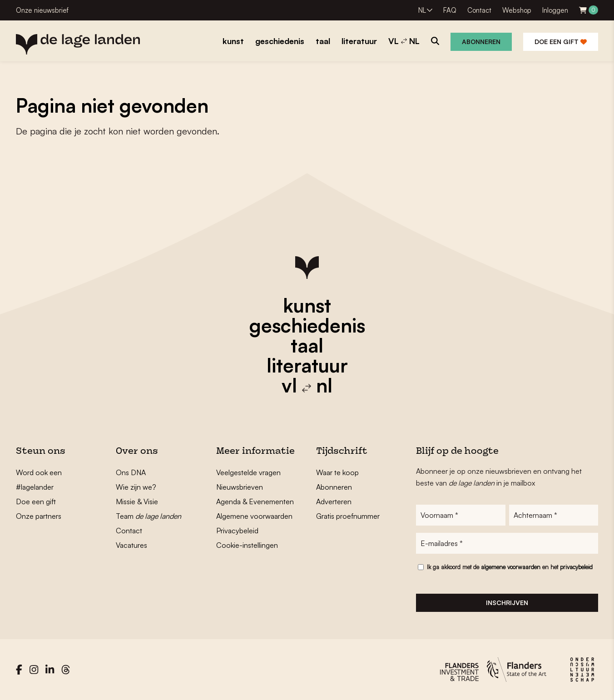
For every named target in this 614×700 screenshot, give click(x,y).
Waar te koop (337, 472)
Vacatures (131, 545)
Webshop (517, 10)
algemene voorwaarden (511, 567)
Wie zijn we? (136, 487)
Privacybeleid (237, 531)
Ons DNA (131, 472)
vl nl (307, 385)
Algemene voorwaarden (254, 516)
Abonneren (481, 42)
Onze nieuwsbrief (42, 10)
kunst (307, 305)
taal (307, 345)
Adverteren (334, 501)
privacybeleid (576, 567)
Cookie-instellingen (247, 545)
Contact (479, 10)
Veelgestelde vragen (248, 472)
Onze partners (39, 516)
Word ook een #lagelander (39, 480)
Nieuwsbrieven (240, 487)
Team (149, 516)
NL (422, 10)
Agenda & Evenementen (255, 501)
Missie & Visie (137, 501)
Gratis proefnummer (348, 516)
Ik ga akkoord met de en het (510, 567)
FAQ (450, 10)
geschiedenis (307, 325)
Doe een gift (561, 42)
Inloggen (555, 10)
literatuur (307, 365)
